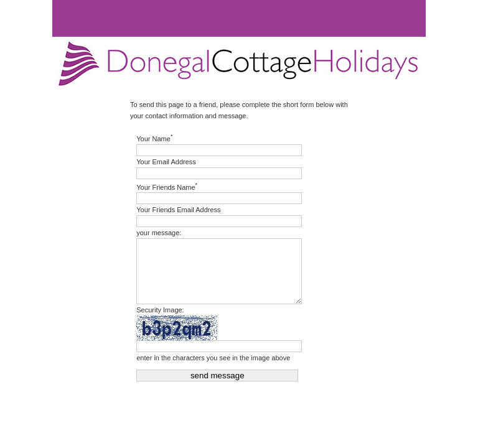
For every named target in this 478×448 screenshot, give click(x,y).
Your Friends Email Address (178, 210)
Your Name (154, 138)
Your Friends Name (167, 186)
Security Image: (160, 310)
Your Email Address (166, 162)
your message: (159, 233)
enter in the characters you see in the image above (213, 358)
